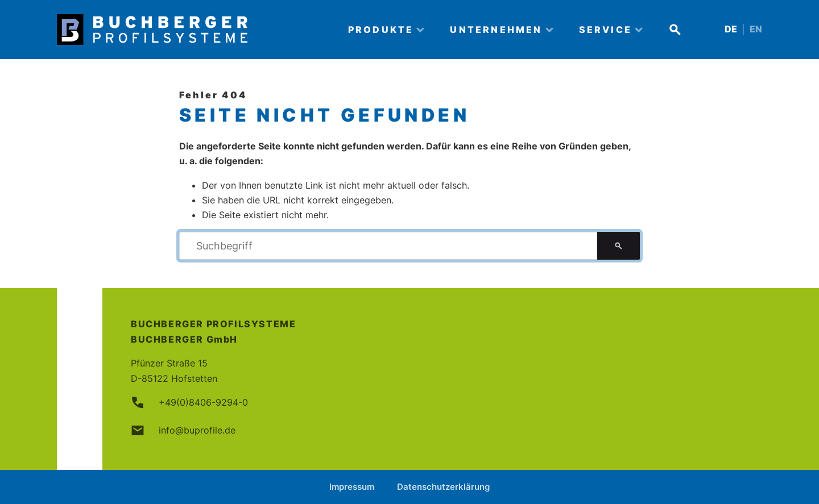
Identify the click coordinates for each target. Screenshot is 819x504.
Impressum (352, 487)
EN (756, 29)
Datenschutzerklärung (443, 487)
